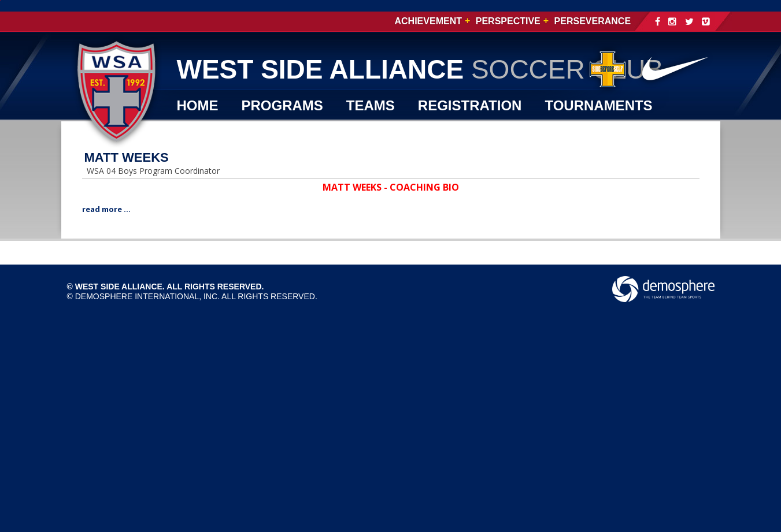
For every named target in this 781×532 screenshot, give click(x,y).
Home (198, 105)
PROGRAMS (282, 105)
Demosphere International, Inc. (147, 296)
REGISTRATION (470, 105)
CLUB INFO (215, 131)
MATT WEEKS (127, 157)
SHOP (372, 131)
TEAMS (371, 105)
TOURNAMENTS (598, 105)
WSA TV (302, 131)
